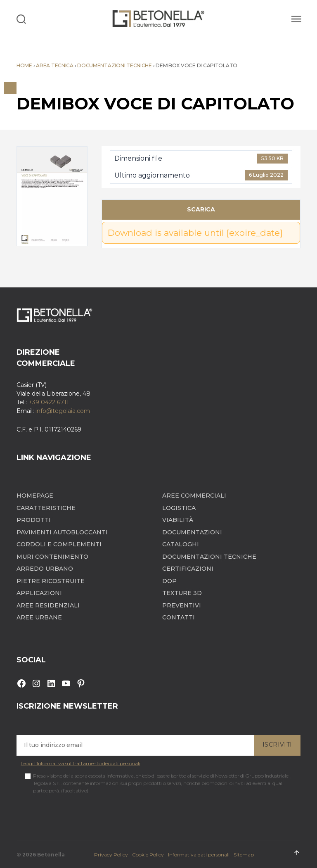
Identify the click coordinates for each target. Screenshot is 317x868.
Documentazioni (192, 532)
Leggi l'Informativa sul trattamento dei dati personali (80, 763)
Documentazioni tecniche (115, 65)
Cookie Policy (148, 855)
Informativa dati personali (199, 855)
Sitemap (244, 855)
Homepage (35, 496)
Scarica (201, 209)
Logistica (179, 508)
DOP (169, 581)
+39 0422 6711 (49, 402)
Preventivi (182, 606)
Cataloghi (181, 544)
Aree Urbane (39, 618)
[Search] (21, 19)
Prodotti (34, 520)
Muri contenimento (52, 557)
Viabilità (178, 520)
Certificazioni (188, 569)
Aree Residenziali (48, 606)
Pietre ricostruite (51, 581)
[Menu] (295, 19)
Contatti (179, 618)
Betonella (51, 855)
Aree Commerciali (194, 496)
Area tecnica (55, 65)
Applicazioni (39, 593)
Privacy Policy (111, 855)
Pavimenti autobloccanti (62, 532)
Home (24, 65)
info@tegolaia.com (63, 411)
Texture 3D (182, 593)
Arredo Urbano (45, 569)
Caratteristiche (46, 508)
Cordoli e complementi (59, 544)
